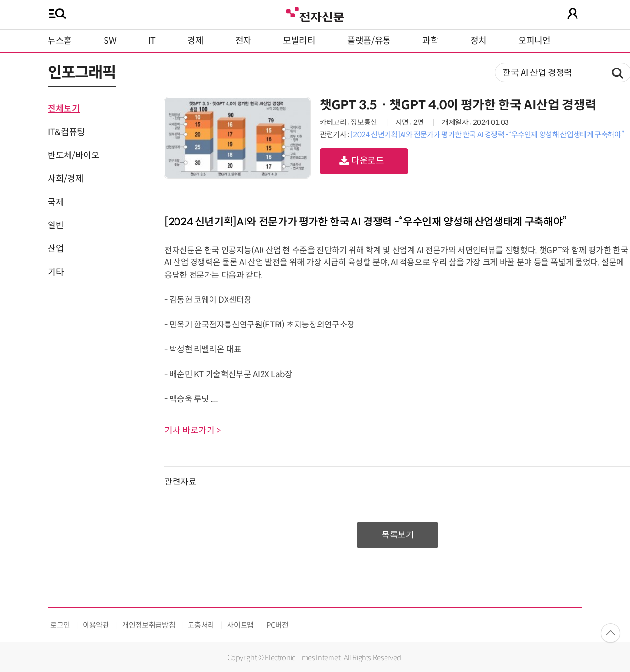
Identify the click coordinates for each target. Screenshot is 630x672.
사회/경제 (65, 179)
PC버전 (278, 625)
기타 (56, 272)
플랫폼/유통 (369, 41)
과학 (430, 41)
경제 (195, 41)
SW (110, 41)
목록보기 (398, 535)
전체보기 (64, 109)
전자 (243, 41)
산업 (56, 249)
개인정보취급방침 (149, 625)
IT (152, 41)
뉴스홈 (60, 41)
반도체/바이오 (73, 155)
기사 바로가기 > (192, 431)
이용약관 (96, 625)
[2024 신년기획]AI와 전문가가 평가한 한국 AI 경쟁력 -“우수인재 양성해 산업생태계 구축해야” (487, 134)
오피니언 (534, 41)
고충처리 (201, 625)
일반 (56, 225)
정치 (479, 41)
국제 (56, 202)
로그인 (60, 625)
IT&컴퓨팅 (66, 132)
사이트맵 (240, 625)
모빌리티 (299, 41)
